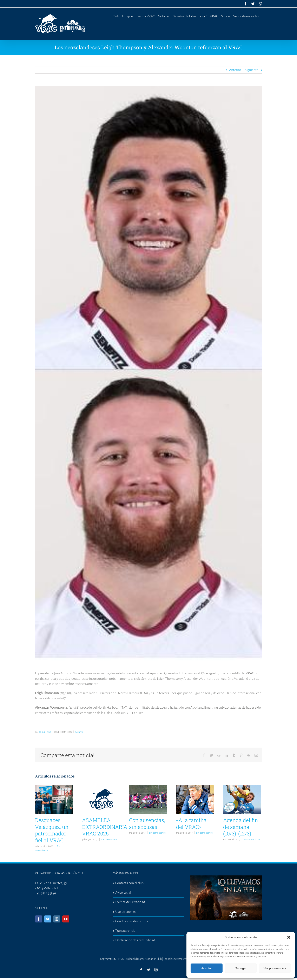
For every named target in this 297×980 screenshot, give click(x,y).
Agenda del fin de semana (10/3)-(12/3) (241, 827)
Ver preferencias (275, 968)
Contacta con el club (129, 883)
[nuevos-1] (148, 375)
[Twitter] (48, 919)
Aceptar (207, 968)
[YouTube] (66, 919)
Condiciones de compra (132, 921)
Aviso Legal (123, 893)
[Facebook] (39, 919)
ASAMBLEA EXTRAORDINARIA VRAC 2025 (105, 827)
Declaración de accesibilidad (135, 940)
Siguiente (252, 70)
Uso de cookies (126, 912)
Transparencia (125, 931)
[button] (289, 937)
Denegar (241, 968)
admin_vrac (45, 732)
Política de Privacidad (130, 902)
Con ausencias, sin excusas (147, 823)
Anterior (235, 70)
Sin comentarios (110, 840)
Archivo (79, 732)
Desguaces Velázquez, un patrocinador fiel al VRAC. (52, 830)
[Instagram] (57, 919)
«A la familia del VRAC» (191, 823)
